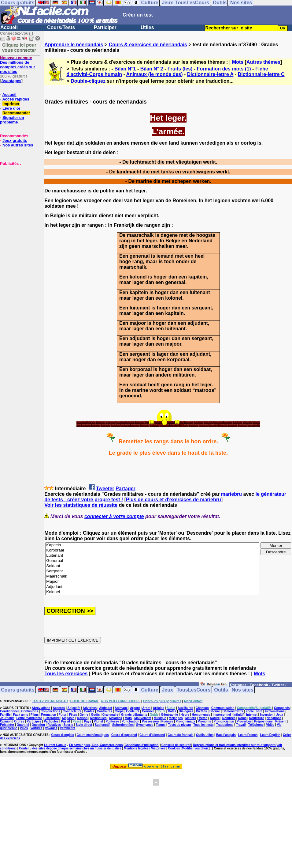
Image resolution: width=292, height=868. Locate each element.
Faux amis (21, 715)
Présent (281, 721)
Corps (119, 711)
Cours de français (180, 735)
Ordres (19, 721)
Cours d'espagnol (124, 735)
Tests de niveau (179, 725)
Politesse (112, 721)
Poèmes (167, 721)
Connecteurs (72, 711)
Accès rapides (16, 99)
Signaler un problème (12, 120)
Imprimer (11, 104)
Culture (150, 690)
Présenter (7, 725)
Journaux (7, 718)
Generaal (152, 561)
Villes (24, 728)
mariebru (231, 494)
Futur (63, 715)
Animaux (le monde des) (155, 74)
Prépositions (263, 721)
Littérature (52, 718)
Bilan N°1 (125, 69)
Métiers (191, 718)
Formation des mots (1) (224, 69)
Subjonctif (102, 725)
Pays (88, 721)
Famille (5, 715)
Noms (242, 718)
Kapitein (152, 545)
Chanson (202, 708)
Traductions (225, 725)
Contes (89, 711)
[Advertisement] (18, 196)
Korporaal (152, 550)
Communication (223, 708)
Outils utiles (205, 735)
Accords (59, 708)
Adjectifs (74, 708)
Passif (66, 721)
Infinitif (238, 715)
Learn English (270, 735)
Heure (185, 715)
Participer (105, 27)
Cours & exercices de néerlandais (148, 45)
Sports (68, 725)
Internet (252, 715)
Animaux (121, 708)
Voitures (36, 728)
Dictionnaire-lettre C (261, 74)
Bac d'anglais (226, 735)
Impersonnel (222, 715)
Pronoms (204, 721)
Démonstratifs (233, 711)
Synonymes (145, 725)
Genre (84, 715)
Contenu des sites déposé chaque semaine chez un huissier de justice (70, 748)
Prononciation (224, 721)
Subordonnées (123, 725)
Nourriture (257, 718)
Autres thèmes (263, 62)
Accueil (9, 27)
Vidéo (270, 725)
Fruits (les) (180, 69)
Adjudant (152, 587)
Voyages (51, 728)
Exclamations (275, 711)
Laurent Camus (55, 745)
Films (35, 715)
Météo (203, 718)
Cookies (174, 748)
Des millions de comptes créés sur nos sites (18, 65)
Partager (126, 489)
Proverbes (244, 721)
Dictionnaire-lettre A (210, 74)
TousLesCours (194, 690)
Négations (274, 718)
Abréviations (41, 708)
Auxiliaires (185, 708)
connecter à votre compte (114, 516)
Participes (34, 721)
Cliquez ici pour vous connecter (19, 47)
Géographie (170, 715)
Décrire (215, 711)
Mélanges (176, 718)
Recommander (16, 113)
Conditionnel (9, 711)
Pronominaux (186, 721)
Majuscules (98, 718)
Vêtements (68, 728)
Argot (146, 708)
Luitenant (152, 556)
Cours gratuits (18, 690)
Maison (82, 718)
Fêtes (73, 715)
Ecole (250, 711)
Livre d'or (11, 108)
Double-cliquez (88, 81)
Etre (259, 711)
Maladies (116, 718)
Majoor (152, 582)
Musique (160, 718)
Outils (221, 690)
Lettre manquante (29, 718)
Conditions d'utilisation (142, 745)
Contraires (105, 711)
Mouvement (143, 718)
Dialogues (186, 711)
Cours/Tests (61, 27)
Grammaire (111, 715)
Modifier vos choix (195, 748)
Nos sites (243, 690)
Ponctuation (131, 721)
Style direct (84, 725)
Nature (215, 718)
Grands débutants (134, 715)
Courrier (148, 711)
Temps (161, 725)
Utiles (147, 27)
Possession (150, 721)
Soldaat (152, 566)
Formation (49, 715)
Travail (241, 725)
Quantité (23, 725)
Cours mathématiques (93, 735)
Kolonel (152, 592)
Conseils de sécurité (176, 745)
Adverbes (90, 708)
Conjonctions (50, 711)
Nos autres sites (18, 145)
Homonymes (201, 715)
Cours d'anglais (63, 735)
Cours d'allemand (152, 735)
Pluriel (98, 721)
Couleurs (133, 711)
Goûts (96, 715)
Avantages (11, 81)
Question (38, 725)
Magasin (68, 718)
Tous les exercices (66, 674)
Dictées (201, 711)
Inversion (267, 715)
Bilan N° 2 (152, 69)
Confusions (30, 711)
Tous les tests (203, 725)
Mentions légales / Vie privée (145, 748)
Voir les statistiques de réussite (81, 505)
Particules (51, 721)
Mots (238, 62)
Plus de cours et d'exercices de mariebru (174, 500)
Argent (135, 708)
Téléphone (256, 725)
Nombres (229, 718)
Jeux (167, 690)
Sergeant (152, 571)
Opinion (6, 721)
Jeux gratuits (15, 140)
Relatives (54, 725)
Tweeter (105, 489)
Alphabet (106, 708)
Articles (159, 708)
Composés (282, 708)
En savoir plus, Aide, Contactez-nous (96, 745)
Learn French (248, 735)
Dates (172, 711)
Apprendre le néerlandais (74, 45)
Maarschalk (152, 576)
